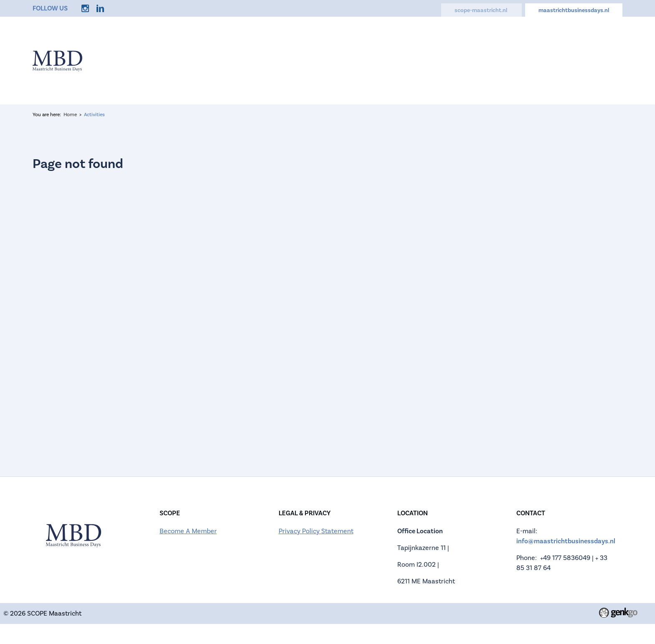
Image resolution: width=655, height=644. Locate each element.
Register (319, 60)
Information (264, 60)
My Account (562, 60)
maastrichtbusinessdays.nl (574, 10)
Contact (509, 60)
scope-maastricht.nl (481, 10)
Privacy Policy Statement (316, 531)
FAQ (470, 60)
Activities (428, 60)
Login (611, 60)
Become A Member (188, 531)
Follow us (50, 8)
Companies (372, 60)
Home (214, 60)
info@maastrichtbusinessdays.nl (566, 541)
